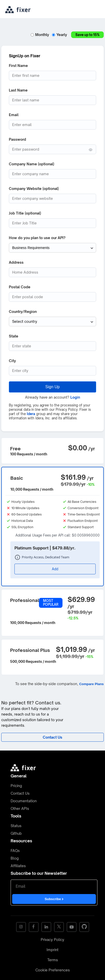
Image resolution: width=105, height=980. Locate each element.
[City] (52, 371)
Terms (53, 960)
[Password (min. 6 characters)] (52, 149)
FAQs (15, 851)
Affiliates (18, 866)
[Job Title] (52, 223)
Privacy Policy (52, 940)
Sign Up (52, 387)
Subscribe (54, 899)
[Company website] (52, 199)
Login (75, 397)
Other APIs (20, 808)
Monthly (40, 35)
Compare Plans (91, 684)
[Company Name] (52, 174)
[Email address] (52, 125)
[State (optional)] (52, 346)
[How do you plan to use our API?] (52, 248)
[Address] (52, 272)
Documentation (24, 801)
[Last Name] (52, 100)
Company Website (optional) (34, 189)
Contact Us (20, 793)
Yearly (60, 35)
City (12, 361)
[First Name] (52, 76)
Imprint (52, 950)
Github (16, 833)
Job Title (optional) (25, 213)
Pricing (16, 786)
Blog (15, 858)
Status (16, 826)
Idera (31, 414)
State (14, 336)
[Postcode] (52, 297)
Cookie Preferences (53, 970)
